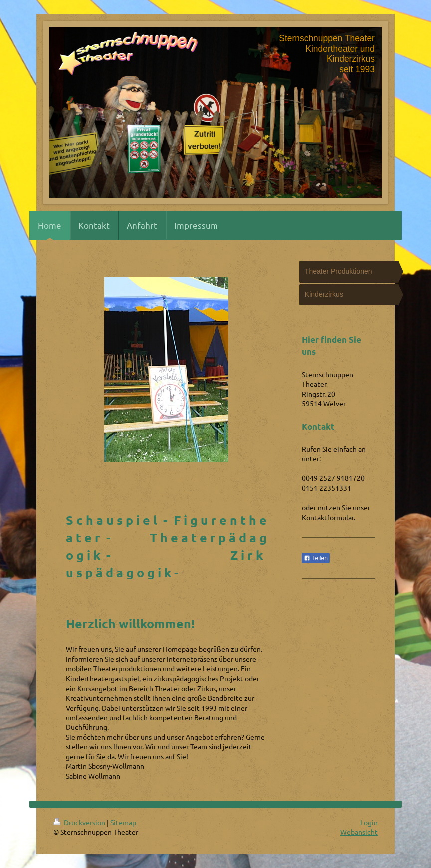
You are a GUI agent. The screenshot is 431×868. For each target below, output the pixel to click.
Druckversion (80, 822)
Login (369, 822)
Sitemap (123, 822)
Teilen (316, 558)
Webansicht (359, 832)
